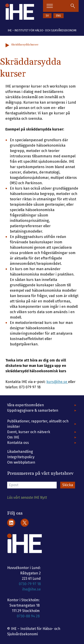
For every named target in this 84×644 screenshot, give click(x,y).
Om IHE (13, 437)
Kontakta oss (18, 443)
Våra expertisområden (26, 405)
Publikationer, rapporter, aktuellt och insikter (38, 424)
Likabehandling (20, 452)
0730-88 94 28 (28, 616)
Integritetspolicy (21, 457)
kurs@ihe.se (57, 382)
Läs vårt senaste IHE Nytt (27, 497)
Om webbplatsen (21, 462)
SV (47, 16)
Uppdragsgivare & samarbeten (33, 410)
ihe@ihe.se (31, 589)
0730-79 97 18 (30, 584)
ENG (58, 16)
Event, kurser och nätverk (29, 432)
